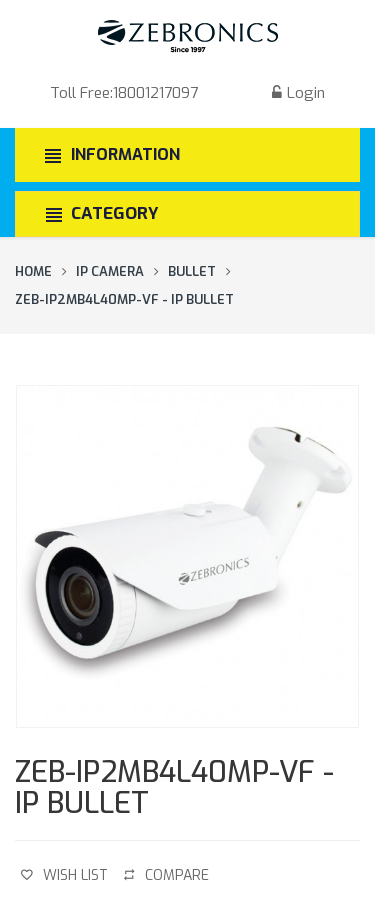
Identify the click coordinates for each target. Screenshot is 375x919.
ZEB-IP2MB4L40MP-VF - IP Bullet (124, 299)
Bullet (192, 271)
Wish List (64, 875)
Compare (166, 875)
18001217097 (155, 93)
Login (296, 93)
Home (33, 271)
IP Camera (110, 271)
